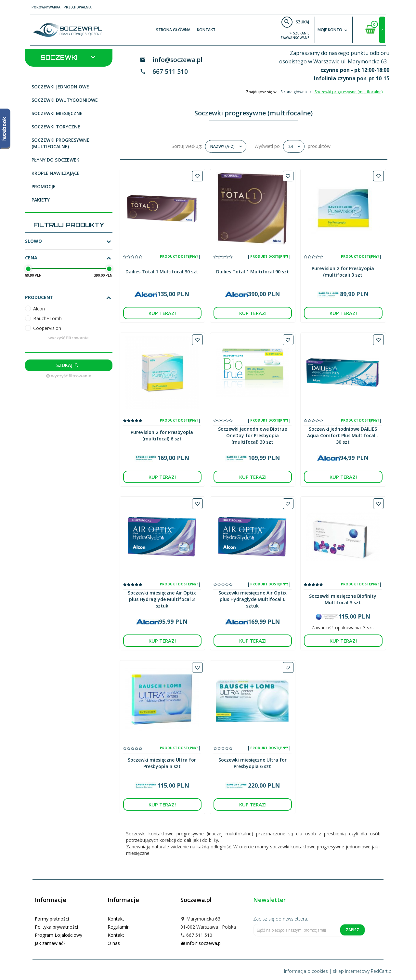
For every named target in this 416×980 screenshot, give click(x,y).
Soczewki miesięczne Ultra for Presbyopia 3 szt (162, 763)
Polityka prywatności (56, 927)
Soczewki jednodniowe (60, 87)
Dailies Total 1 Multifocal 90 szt (253, 272)
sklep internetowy (351, 971)
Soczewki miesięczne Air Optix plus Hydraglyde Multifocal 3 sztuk (162, 599)
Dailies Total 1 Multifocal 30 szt (162, 272)
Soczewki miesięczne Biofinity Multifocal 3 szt (343, 599)
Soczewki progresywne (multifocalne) (60, 143)
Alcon (39, 309)
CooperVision (47, 328)
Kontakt (206, 30)
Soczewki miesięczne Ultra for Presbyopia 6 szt (253, 763)
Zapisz (352, 930)
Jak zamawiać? (50, 943)
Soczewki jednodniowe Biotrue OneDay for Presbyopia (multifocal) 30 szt (253, 435)
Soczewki (69, 57)
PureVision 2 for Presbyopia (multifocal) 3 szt (343, 272)
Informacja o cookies (306, 971)
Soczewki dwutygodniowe (65, 100)
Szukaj (68, 365)
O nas (114, 943)
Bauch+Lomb (47, 318)
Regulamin (119, 927)
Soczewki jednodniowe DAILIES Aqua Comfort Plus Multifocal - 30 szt (343, 435)
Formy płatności (52, 919)
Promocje (44, 186)
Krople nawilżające (56, 173)
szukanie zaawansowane (295, 35)
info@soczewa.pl (177, 60)
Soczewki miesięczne (57, 113)
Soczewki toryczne (56, 127)
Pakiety (41, 200)
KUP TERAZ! (162, 313)
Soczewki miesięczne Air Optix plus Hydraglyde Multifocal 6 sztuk (253, 599)
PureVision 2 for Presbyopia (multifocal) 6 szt (162, 435)
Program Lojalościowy (58, 935)
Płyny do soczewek (55, 160)
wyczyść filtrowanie (69, 338)
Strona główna (173, 30)
